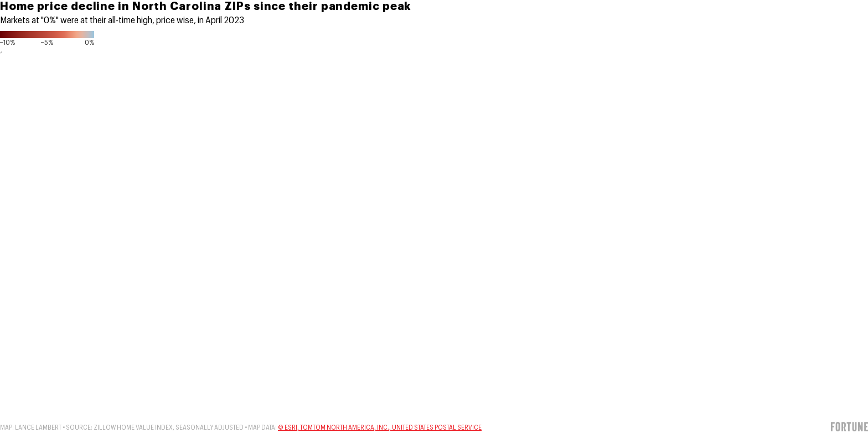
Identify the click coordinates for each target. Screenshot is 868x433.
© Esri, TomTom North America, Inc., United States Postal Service (380, 427)
